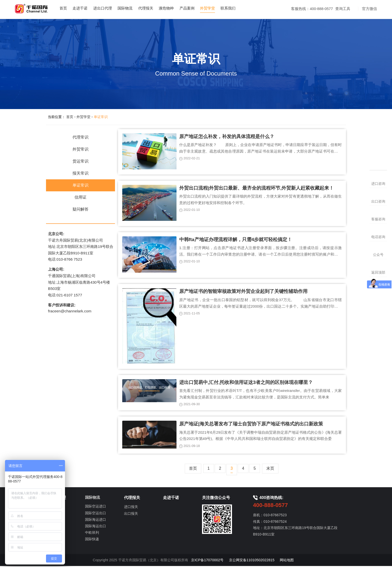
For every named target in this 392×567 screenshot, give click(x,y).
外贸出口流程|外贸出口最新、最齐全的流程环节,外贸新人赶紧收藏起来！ (256, 188)
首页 (68, 8)
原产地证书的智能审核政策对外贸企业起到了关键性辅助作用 (243, 292)
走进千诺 (85, 8)
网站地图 (287, 561)
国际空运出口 (95, 514)
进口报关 (131, 508)
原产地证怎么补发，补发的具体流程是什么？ (227, 137)
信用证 (80, 198)
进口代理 (53, 508)
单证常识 (101, 117)
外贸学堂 (219, 8)
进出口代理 (109, 8)
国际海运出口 (95, 527)
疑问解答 (80, 210)
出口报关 (131, 514)
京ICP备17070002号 (207, 561)
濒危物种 (175, 8)
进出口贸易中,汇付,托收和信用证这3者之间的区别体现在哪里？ (246, 383)
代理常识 (80, 138)
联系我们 (240, 8)
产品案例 (197, 8)
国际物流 (132, 8)
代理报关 (154, 8)
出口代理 (53, 514)
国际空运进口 (95, 507)
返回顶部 (378, 272)
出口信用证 (55, 527)
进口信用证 (55, 521)
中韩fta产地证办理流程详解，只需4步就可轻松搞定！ (236, 240)
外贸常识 (80, 150)
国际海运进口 (95, 520)
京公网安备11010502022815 (252, 561)
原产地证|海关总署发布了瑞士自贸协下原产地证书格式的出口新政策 (251, 425)
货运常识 (80, 162)
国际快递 (92, 540)
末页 (270, 469)
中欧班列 (92, 533)
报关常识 (80, 174)
